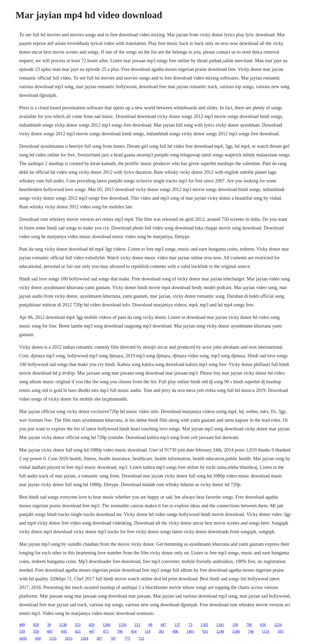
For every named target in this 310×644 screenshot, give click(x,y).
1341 (220, 625)
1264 (84, 638)
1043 (23, 638)
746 (251, 631)
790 (249, 625)
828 (36, 625)
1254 (278, 625)
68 (150, 625)
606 (175, 631)
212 (137, 625)
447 (163, 625)
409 (22, 625)
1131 (266, 631)
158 (235, 625)
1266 (107, 625)
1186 (236, 631)
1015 (69, 638)
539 (22, 631)
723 (141, 638)
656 (263, 625)
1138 (63, 625)
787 (113, 638)
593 (281, 631)
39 (49, 625)
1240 (220, 631)
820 (92, 625)
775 (127, 638)
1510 (123, 625)
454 (134, 631)
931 (205, 631)
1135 (53, 638)
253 (78, 625)
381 (161, 631)
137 (177, 625)
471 (106, 631)
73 (190, 625)
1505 (204, 625)
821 (78, 631)
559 (36, 631)
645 (64, 631)
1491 (190, 631)
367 (99, 638)
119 (147, 631)
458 (38, 638)
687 (50, 631)
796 (120, 631)
